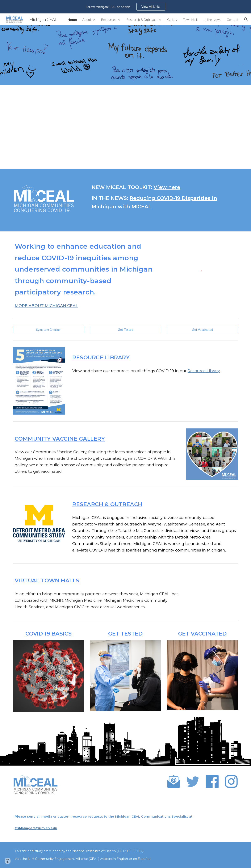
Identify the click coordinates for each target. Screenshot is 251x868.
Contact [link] (233, 19)
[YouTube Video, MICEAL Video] (125, 127)
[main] (164, 197)
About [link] (87, 19)
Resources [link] (109, 19)
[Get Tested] (125, 330)
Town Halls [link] (191, 19)
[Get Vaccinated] (202, 330)
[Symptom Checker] (49, 330)
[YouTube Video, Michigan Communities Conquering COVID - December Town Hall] (212, 594)
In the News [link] (212, 19)
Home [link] (72, 19)
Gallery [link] (172, 19)
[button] (246, 19)
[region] (125, 7)
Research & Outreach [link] (142, 19)
